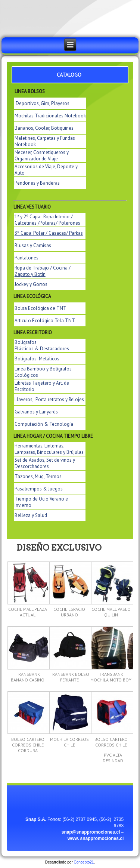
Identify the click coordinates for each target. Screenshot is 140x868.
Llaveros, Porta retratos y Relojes (49, 399)
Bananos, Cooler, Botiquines (44, 128)
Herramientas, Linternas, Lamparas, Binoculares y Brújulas (49, 449)
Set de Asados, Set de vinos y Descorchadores (45, 463)
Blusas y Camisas (33, 245)
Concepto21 (84, 862)
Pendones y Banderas (37, 183)
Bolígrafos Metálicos (37, 359)
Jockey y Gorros (31, 284)
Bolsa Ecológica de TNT (41, 308)
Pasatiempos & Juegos (39, 489)
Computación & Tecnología (44, 424)
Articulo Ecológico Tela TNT (45, 321)
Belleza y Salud (31, 515)
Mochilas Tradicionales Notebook (50, 116)
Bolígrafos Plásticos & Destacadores (42, 345)
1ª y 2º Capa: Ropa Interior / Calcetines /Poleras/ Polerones (47, 220)
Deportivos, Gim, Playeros (43, 103)
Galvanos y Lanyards (36, 412)
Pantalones (27, 258)
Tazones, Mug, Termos (38, 476)
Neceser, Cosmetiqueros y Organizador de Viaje (42, 156)
